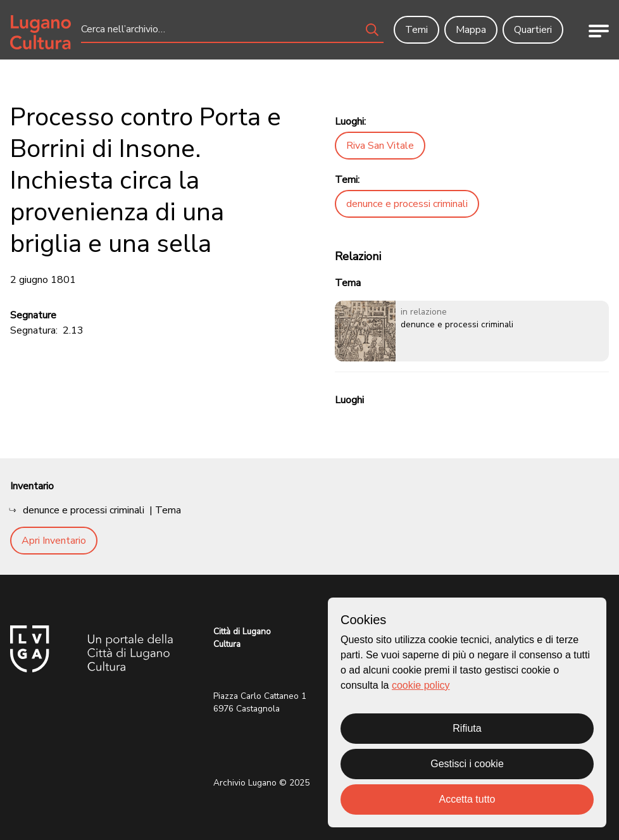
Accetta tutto (467, 799)
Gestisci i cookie (467, 764)
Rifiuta (467, 728)
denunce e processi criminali (407, 204)
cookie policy (421, 685)
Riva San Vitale (380, 146)
